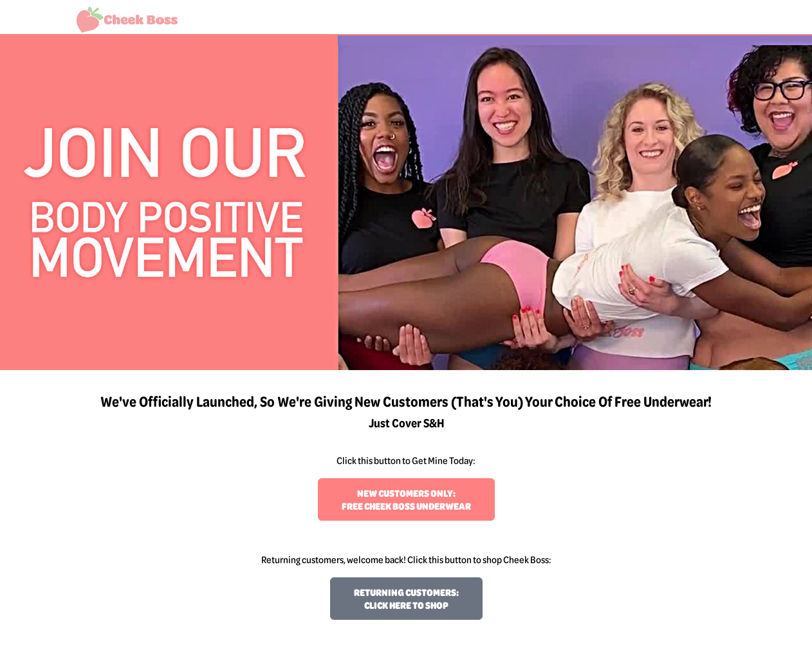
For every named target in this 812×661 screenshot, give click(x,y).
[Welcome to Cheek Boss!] (127, 20)
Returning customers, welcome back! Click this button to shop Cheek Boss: (406, 559)
